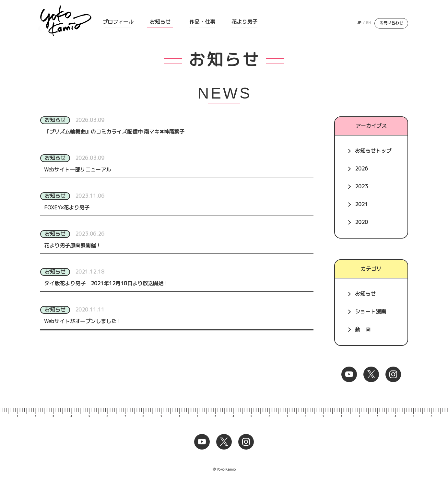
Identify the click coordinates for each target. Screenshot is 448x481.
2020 (361, 222)
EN (368, 23)
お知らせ (160, 22)
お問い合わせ (391, 23)
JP (359, 23)
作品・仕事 (202, 22)
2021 (361, 204)
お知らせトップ (373, 151)
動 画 (363, 329)
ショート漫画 (371, 311)
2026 (361, 169)
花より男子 (244, 22)
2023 (361, 186)
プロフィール (118, 22)
